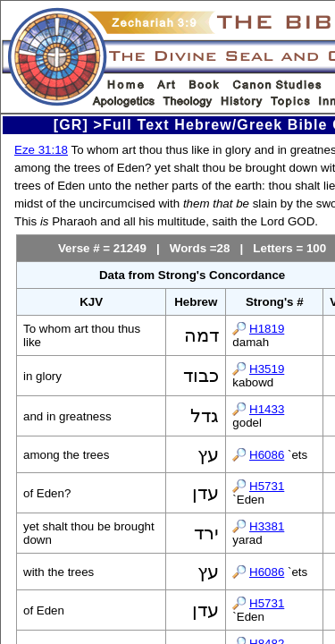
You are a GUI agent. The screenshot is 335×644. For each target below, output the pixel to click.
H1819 (267, 329)
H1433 (267, 409)
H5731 (267, 486)
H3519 (267, 369)
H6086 (267, 455)
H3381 (267, 526)
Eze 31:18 (41, 150)
